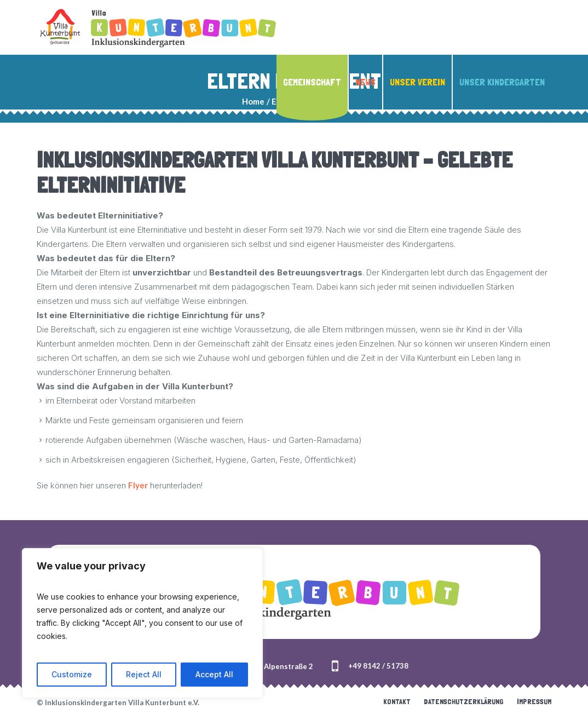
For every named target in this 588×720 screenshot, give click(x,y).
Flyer (138, 485)
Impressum (534, 701)
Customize (72, 674)
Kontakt (397, 701)
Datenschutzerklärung (464, 701)
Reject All (144, 674)
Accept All (214, 674)
